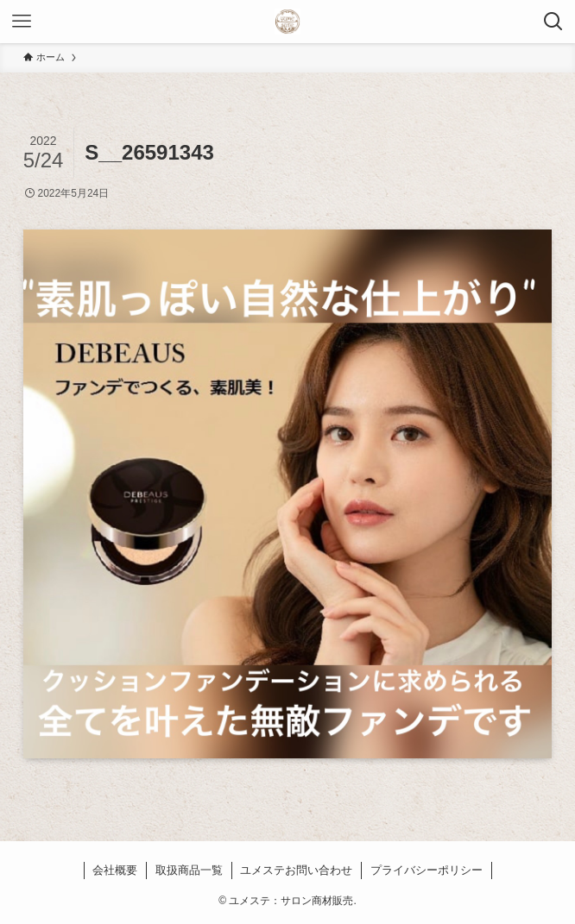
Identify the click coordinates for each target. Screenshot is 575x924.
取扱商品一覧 (189, 870)
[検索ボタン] (553, 22)
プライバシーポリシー (427, 870)
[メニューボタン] (22, 22)
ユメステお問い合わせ (296, 870)
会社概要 (115, 870)
